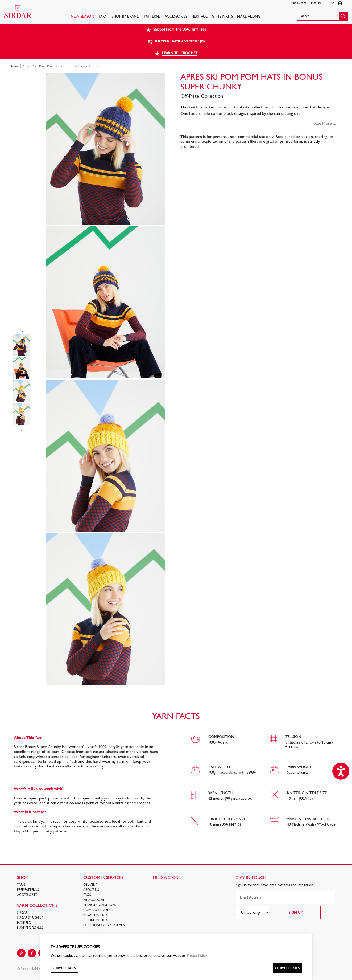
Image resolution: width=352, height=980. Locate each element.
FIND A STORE (167, 878)
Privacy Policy (95, 915)
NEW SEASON (82, 17)
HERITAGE (199, 17)
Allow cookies (287, 968)
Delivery (90, 885)
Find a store (299, 3)
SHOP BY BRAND (126, 17)
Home (14, 66)
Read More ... (324, 124)
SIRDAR (22, 913)
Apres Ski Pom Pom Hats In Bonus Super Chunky (62, 66)
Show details (64, 968)
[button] (322, 16)
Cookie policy (95, 920)
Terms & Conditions (100, 905)
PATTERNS (152, 17)
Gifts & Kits (222, 17)
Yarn (103, 17)
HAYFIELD (24, 923)
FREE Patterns (28, 890)
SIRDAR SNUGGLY (30, 918)
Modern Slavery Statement (105, 925)
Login (316, 3)
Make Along (249, 17)
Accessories (176, 17)
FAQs (87, 895)
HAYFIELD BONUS (30, 928)
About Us (91, 890)
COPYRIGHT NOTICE (98, 910)
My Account (94, 900)
